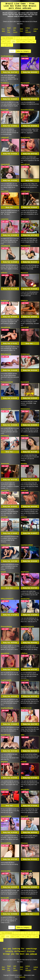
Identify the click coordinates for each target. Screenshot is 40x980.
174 (3, 42)
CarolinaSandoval (7, 56)
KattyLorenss (5, 545)
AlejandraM (25, 327)
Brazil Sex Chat (9, 30)
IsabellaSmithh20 (27, 545)
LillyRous (24, 653)
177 (18, 42)
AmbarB (24, 762)
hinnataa (24, 463)
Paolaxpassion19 (7, 382)
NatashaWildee (6, 843)
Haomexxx (24, 273)
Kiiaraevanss (25, 409)
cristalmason (25, 191)
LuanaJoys (5, 219)
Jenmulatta (5, 191)
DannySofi (24, 816)
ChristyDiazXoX (26, 898)
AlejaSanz (4, 762)
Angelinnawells (6, 680)
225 (7, 45)
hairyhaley (24, 56)
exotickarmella (6, 409)
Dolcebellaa (25, 680)
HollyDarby (5, 789)
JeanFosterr (25, 572)
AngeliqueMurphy (7, 708)
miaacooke (25, 436)
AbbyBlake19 (5, 246)
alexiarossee (25, 599)
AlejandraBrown (26, 871)
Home (12, 51)
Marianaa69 (5, 898)
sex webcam (31, 954)
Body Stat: (10, 72)
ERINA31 (24, 517)
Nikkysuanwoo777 (7, 599)
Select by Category (23, 51)
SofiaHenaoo (25, 354)
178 (23, 42)
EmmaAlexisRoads (27, 110)
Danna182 (4, 517)
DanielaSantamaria (27, 626)
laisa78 (3, 572)
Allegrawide (25, 219)
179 (28, 42)
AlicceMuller (25, 789)
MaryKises (24, 490)
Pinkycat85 (5, 110)
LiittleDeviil (5, 138)
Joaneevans (5, 463)
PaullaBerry (5, 83)
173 (33, 38)
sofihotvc (4, 273)
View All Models (8, 38)
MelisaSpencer (6, 354)
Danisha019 (25, 382)
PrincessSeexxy (6, 626)
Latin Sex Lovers (15, 30)
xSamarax (24, 843)
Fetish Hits (22, 977)
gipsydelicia (5, 653)
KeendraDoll (25, 83)
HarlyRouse (5, 301)
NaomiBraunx (6, 735)
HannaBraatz (25, 164)
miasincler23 (5, 164)
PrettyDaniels (25, 138)
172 (28, 38)
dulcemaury (5, 436)
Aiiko (23, 735)
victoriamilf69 (6, 871)
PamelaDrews (26, 246)
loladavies (24, 301)
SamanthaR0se (6, 816)
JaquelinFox (5, 490)
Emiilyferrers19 (26, 708)
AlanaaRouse (5, 327)
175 (8, 42)
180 (34, 42)
